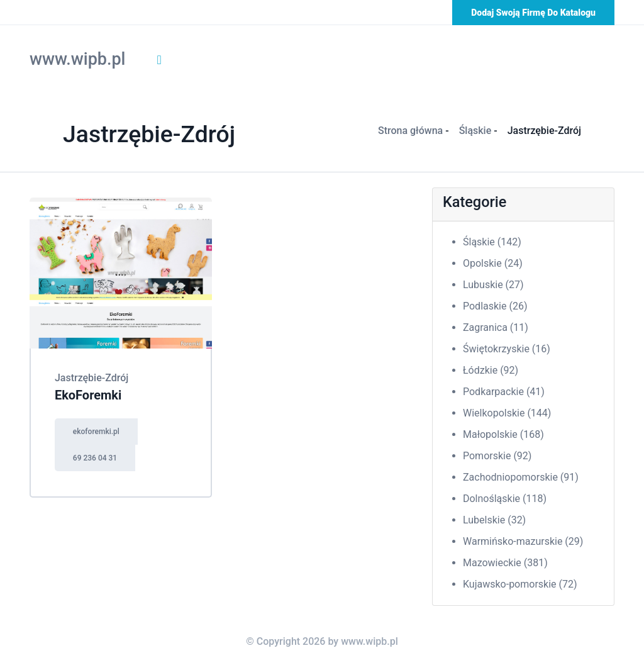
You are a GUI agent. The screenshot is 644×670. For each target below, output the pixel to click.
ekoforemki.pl (96, 432)
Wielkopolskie (507, 413)
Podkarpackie (504, 392)
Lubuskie (493, 285)
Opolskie (493, 263)
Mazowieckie (505, 563)
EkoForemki (88, 395)
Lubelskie (494, 520)
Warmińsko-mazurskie (523, 541)
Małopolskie (503, 434)
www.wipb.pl (77, 59)
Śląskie (475, 131)
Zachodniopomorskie (521, 477)
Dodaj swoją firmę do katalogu (533, 13)
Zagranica (496, 327)
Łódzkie (491, 370)
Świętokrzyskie (507, 349)
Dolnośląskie (505, 499)
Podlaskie (495, 306)
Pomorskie (497, 456)
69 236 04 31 (95, 458)
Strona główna (410, 131)
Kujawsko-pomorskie (520, 584)
